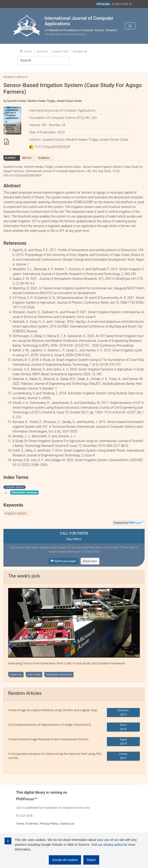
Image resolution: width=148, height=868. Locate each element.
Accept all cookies (65, 860)
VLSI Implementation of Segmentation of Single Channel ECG (50, 725)
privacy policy (113, 845)
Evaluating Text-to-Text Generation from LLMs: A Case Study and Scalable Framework (67, 663)
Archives (42, 51)
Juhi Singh (34, 674)
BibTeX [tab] (27, 158)
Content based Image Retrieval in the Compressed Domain (48, 739)
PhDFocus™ (27, 799)
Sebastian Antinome (59, 674)
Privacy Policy (49, 824)
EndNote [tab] (44, 158)
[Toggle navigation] (130, 26)
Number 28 (80, 51)
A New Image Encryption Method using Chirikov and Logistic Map (53, 710)
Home (28, 51)
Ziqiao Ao (16, 674)
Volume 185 (60, 51)
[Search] (43, 60)
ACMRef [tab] (10, 158)
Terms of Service (27, 824)
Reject (91, 860)
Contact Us (67, 824)
